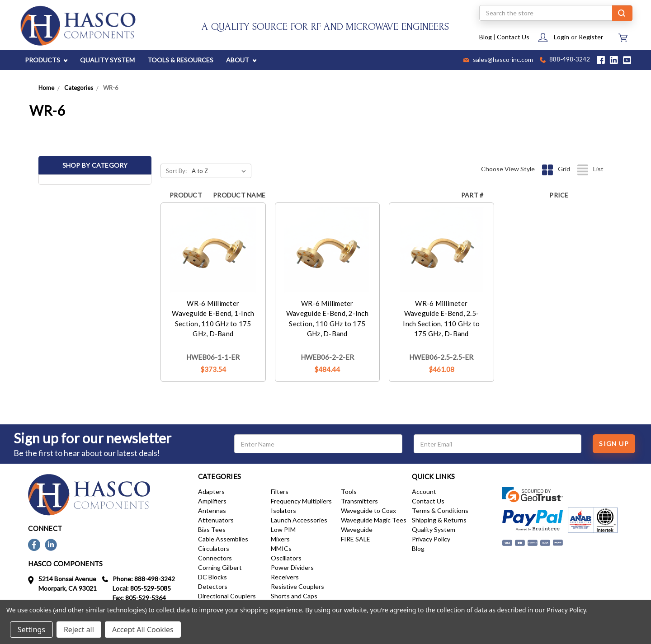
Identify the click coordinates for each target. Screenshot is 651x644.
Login (561, 37)
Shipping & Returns (439, 520)
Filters (280, 491)
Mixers (280, 539)
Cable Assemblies (223, 539)
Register (591, 37)
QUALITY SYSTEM (107, 60)
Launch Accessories (299, 520)
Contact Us (513, 37)
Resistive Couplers (297, 586)
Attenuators (216, 520)
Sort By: (176, 171)
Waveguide (357, 529)
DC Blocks (212, 577)
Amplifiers (212, 501)
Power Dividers (292, 567)
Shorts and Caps (294, 596)
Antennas (212, 510)
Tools (349, 491)
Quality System (434, 529)
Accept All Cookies (143, 630)
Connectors (215, 558)
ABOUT (241, 60)
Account (424, 491)
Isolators (283, 510)
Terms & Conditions (440, 510)
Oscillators (286, 558)
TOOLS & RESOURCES (180, 60)
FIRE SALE (356, 539)
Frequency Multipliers (301, 501)
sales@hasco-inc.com (498, 60)
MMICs (281, 548)
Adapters (211, 491)
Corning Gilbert (220, 567)
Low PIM (283, 529)
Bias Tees (212, 529)
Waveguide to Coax (368, 510)
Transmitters (359, 501)
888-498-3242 (565, 60)
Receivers (285, 577)
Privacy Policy (431, 539)
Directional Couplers (227, 596)
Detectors (213, 586)
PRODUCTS (46, 60)
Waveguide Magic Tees (374, 520)
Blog (486, 37)
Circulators (214, 548)
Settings (31, 630)
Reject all (79, 630)
